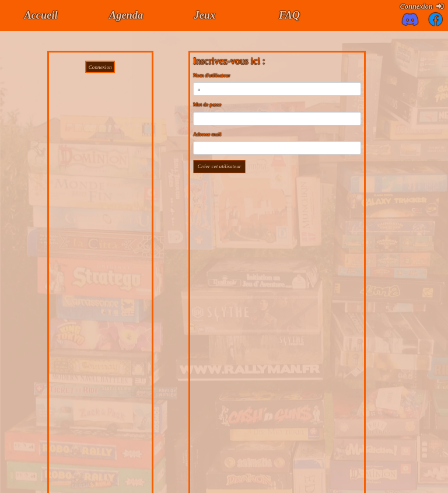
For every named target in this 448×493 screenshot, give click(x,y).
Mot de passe (207, 104)
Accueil (41, 15)
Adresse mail (207, 134)
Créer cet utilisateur (220, 166)
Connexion (422, 6)
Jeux (204, 15)
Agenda (126, 15)
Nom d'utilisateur (212, 75)
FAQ (289, 15)
